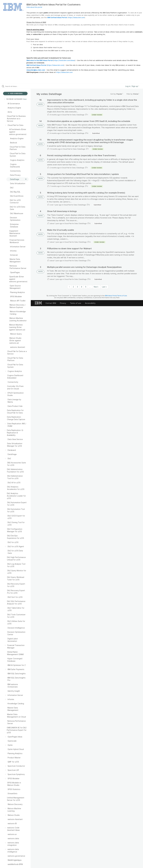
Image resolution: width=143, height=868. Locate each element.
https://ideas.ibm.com (76, 17)
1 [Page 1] (69, 287)
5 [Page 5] (86, 287)
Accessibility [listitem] (90, 303)
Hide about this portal (34, 7)
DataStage (81, 115)
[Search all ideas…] (17, 86)
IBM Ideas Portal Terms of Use (116, 296)
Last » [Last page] (104, 287)
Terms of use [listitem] (76, 303)
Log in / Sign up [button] (132, 86)
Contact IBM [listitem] (51, 303)
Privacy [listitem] (63, 303)
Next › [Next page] (96, 287)
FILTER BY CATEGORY (13, 99)
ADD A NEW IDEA (15, 93)
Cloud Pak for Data (69, 115)
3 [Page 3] (77, 287)
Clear (25, 99)
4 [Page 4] (82, 287)
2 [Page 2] (73, 287)
